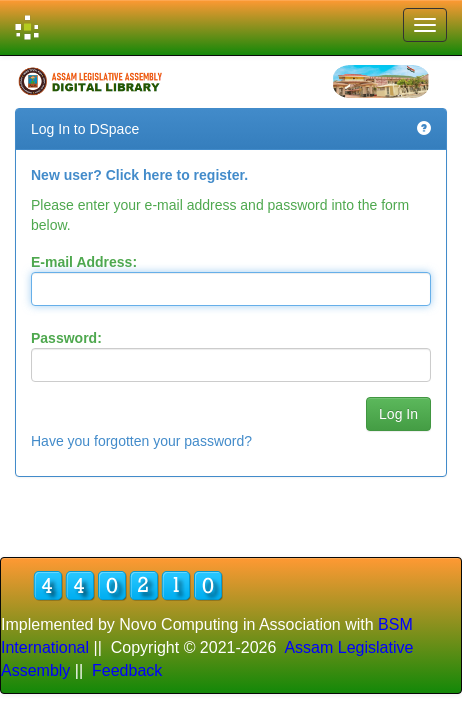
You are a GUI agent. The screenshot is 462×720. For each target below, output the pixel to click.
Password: (66, 338)
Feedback (127, 670)
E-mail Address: (84, 262)
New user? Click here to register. (139, 175)
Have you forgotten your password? (141, 441)
